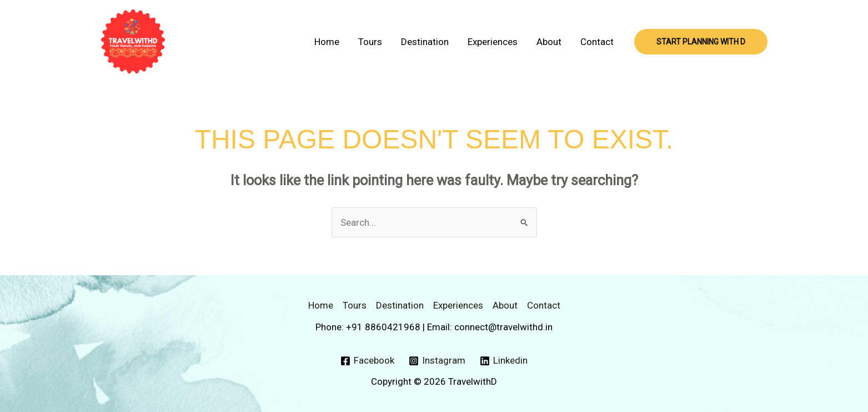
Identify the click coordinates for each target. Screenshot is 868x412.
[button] (701, 42)
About (549, 42)
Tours (370, 42)
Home (327, 42)
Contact (597, 42)
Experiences (493, 42)
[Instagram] (437, 361)
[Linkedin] (504, 361)
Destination (425, 42)
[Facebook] (368, 361)
